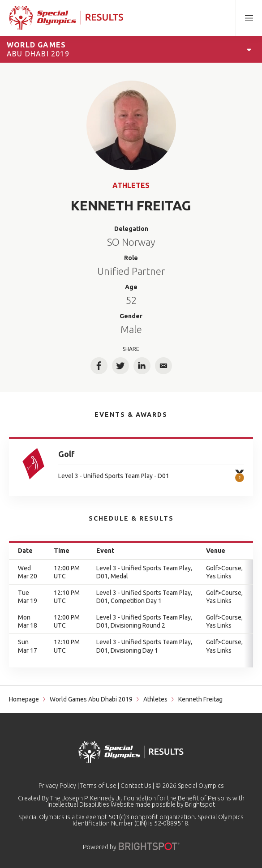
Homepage (24, 699)
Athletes (131, 185)
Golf (67, 454)
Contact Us (136, 786)
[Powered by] (149, 846)
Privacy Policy (57, 786)
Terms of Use (98, 786)
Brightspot (200, 804)
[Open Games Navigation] (249, 49)
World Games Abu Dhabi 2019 (91, 699)
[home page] (66, 18)
